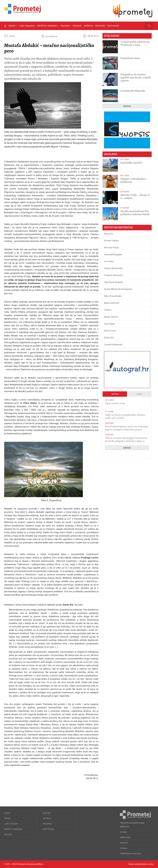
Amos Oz (109, 234)
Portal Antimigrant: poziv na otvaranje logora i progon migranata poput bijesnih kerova (127, 429)
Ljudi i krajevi (27, 26)
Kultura (65, 26)
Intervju (89, 26)
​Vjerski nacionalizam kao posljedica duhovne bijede (135, 213)
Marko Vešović (111, 317)
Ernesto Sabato (111, 241)
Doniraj (124, 848)
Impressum (125, 838)
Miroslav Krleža (112, 248)
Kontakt (124, 843)
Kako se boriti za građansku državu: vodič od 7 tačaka (125, 416)
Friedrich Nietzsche (113, 275)
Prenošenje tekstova (130, 854)
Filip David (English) (114, 282)
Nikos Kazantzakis (113, 296)
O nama (123, 832)
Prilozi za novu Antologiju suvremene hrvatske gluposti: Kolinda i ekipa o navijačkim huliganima (126, 441)
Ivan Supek (109, 324)
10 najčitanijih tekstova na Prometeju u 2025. (135, 43)
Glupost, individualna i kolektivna (133, 180)
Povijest (77, 26)
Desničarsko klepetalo (133, 91)
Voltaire (108, 310)
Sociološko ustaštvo (131, 163)
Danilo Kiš (109, 338)
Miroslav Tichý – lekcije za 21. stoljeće (135, 196)
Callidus (151, 864)
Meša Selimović (112, 303)
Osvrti (12, 26)
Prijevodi (100, 26)
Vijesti (139, 394)
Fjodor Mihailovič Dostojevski (118, 289)
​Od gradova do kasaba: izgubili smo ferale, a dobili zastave (136, 77)
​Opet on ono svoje (115, 403)
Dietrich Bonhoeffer (113, 268)
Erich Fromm (110, 331)
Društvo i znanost (48, 26)
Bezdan (115, 394)
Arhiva (127, 106)
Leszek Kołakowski (113, 345)
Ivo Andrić (109, 261)
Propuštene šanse (130, 58)
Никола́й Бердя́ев (113, 254)
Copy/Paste (113, 26)
